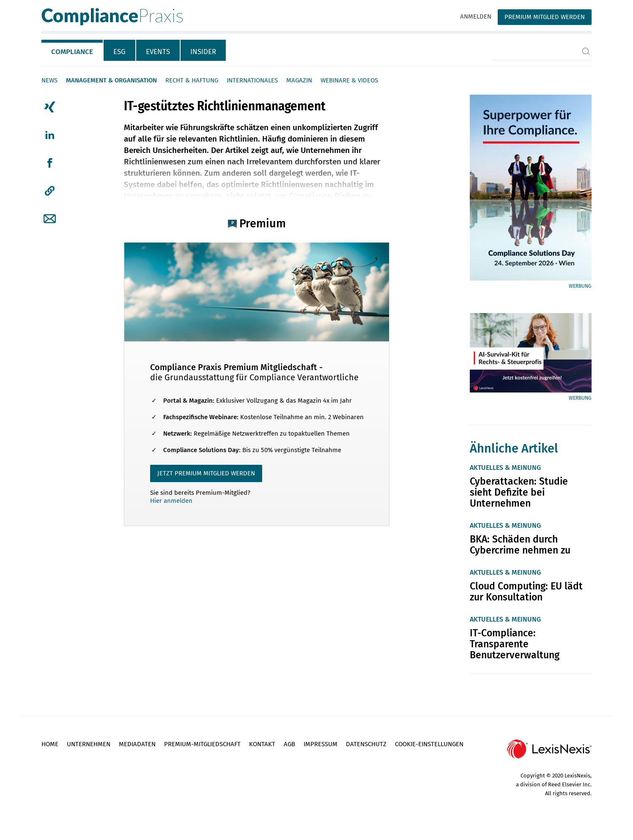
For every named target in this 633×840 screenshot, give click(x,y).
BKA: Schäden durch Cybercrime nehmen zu (520, 545)
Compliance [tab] (72, 52)
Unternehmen (89, 744)
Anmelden (476, 16)
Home (50, 744)
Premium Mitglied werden (545, 17)
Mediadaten (137, 744)
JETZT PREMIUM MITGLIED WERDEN (206, 473)
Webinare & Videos (349, 80)
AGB (289, 744)
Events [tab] (158, 52)
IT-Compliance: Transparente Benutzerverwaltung (515, 644)
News (49, 80)
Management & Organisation (111, 80)
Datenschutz (366, 744)
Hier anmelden (171, 501)
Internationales (252, 80)
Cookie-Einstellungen (429, 744)
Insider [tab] (203, 52)
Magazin (299, 80)
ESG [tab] (119, 52)
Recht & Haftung (192, 80)
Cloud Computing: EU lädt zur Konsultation (526, 592)
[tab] (73, 50)
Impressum (321, 744)
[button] (50, 191)
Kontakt (262, 744)
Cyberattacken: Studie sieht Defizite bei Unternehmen (519, 492)
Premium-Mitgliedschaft (202, 744)
